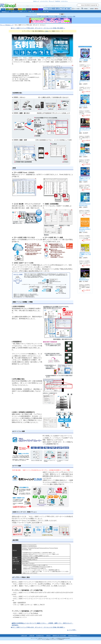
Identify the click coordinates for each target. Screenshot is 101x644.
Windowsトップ (5, 12)
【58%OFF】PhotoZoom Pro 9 (84, 279)
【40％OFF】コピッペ (84, 82)
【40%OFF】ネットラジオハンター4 (85, 105)
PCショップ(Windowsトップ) (7, 25)
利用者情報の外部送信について (74, 636)
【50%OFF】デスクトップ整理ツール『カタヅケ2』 (85, 254)
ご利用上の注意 (24, 636)
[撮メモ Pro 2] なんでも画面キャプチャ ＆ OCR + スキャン (85, 179)
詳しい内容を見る (87, 68)
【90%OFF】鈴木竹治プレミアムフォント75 (85, 130)
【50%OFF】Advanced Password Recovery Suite (85, 204)
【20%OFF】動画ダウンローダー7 (85, 154)
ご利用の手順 (32, 636)
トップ (36, 1)
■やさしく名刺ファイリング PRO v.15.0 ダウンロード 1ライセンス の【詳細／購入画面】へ (38, 28)
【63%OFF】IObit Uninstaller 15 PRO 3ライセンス (85, 229)
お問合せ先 (48, 636)
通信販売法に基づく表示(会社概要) (59, 636)
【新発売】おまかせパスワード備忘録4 (85, 59)
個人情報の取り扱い (40, 636)
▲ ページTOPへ (72, 630)
